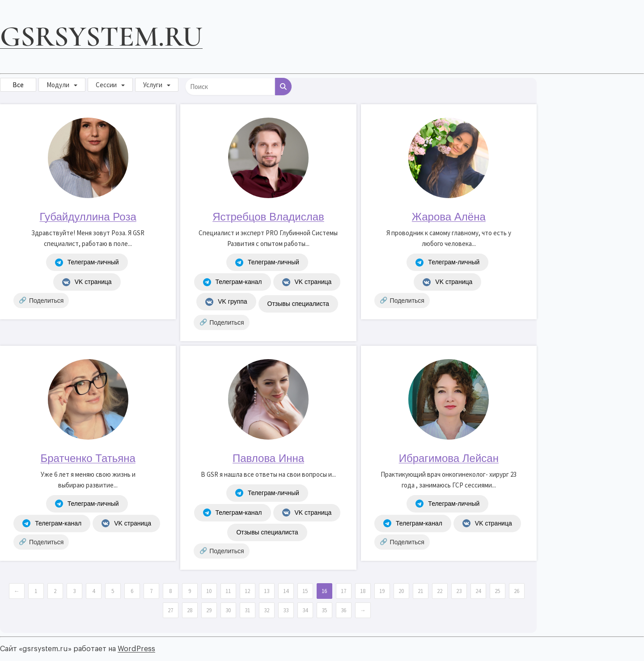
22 (440, 591)
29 (209, 610)
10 (209, 591)
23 (459, 591)
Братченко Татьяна (88, 458)
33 (286, 610)
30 (228, 610)
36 (343, 610)
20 (401, 591)
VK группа (226, 302)
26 (517, 591)
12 (247, 591)
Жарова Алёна (449, 217)
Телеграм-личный (87, 263)
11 (228, 591)
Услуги (153, 85)
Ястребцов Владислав (268, 217)
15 (305, 591)
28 (190, 610)
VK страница (87, 282)
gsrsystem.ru (101, 36)
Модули (58, 85)
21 (420, 591)
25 (497, 591)
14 (286, 591)
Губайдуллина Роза (88, 217)
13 (267, 591)
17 (343, 591)
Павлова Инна (268, 458)
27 (170, 610)
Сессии (106, 85)
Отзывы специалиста (298, 304)
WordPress (136, 649)
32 (267, 610)
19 (382, 591)
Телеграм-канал (233, 282)
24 (478, 591)
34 (305, 610)
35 (324, 610)
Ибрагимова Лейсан (449, 458)
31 (247, 610)
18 (363, 591)
